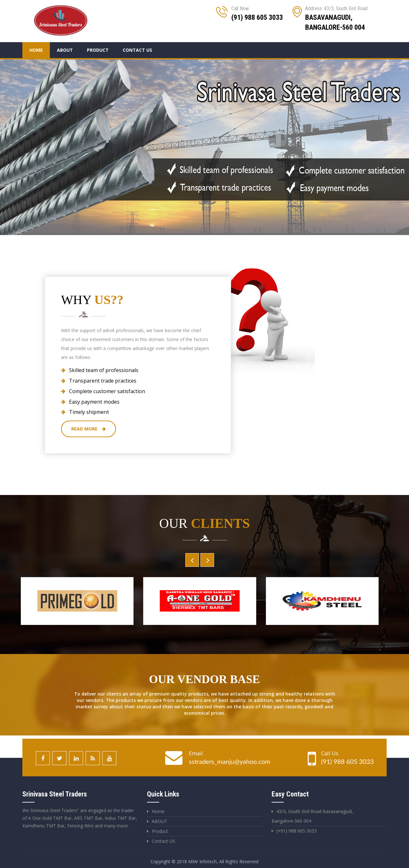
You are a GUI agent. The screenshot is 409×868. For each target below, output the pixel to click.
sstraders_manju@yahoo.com (229, 761)
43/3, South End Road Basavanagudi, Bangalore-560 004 (312, 816)
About (65, 50)
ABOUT (160, 821)
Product (98, 50)
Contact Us (137, 50)
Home (36, 50)
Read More (89, 429)
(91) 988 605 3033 (347, 761)
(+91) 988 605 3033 (297, 831)
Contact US (163, 841)
